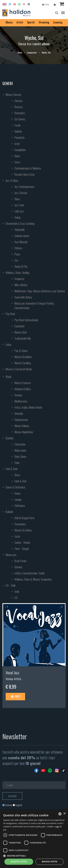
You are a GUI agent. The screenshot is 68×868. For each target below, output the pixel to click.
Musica (9, 22)
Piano (17, 254)
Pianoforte (20, 138)
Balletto (18, 131)
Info (15, 696)
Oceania (18, 395)
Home (20, 53)
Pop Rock (10, 314)
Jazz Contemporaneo (24, 187)
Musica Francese (23, 383)
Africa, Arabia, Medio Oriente (28, 407)
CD (16, 598)
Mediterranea (21, 401)
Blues (17, 199)
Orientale (19, 413)
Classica (18, 101)
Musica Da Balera (23, 530)
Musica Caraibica (23, 363)
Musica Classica (13, 95)
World (8, 377)
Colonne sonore (22, 236)
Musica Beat (21, 332)
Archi (17, 144)
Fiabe (17, 463)
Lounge (18, 499)
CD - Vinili (10, 585)
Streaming (44, 22)
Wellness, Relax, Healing (17, 273)
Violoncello (20, 230)
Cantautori (19, 326)
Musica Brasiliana (23, 357)
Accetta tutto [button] (19, 862)
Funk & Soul (11, 469)
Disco (17, 475)
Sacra (17, 162)
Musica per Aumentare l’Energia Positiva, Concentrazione (34, 306)
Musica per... (11, 555)
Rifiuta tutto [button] (50, 862)
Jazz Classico (21, 193)
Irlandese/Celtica (23, 389)
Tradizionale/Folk (23, 338)
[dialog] (34, 839)
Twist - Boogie (22, 549)
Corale (17, 125)
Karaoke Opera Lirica (24, 174)
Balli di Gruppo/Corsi (24, 518)
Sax (16, 260)
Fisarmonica (20, 524)
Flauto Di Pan (21, 266)
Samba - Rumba (22, 542)
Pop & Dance (21, 351)
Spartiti (31, 22)
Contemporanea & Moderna (28, 168)
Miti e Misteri (21, 285)
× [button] (64, 814)
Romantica (20, 113)
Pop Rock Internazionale (26, 320)
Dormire (18, 567)
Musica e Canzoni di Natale (19, 369)
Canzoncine (20, 444)
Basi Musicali (21, 242)
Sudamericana (21, 420)
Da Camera (20, 119)
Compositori (32, 53)
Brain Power (20, 561)
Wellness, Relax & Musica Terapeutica (33, 579)
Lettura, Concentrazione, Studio (30, 573)
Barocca (18, 107)
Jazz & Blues (12, 180)
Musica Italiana (22, 426)
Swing (17, 217)
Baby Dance (20, 456)
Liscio (17, 536)
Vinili (17, 592)
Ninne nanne (20, 450)
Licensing (58, 22)
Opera (17, 156)
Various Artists (14, 679)
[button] (34, 856)
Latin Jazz (19, 211)
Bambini (9, 438)
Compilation (20, 150)
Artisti (20, 22)
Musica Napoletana (24, 432)
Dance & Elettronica (15, 487)
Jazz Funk (19, 205)
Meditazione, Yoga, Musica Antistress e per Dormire (40, 291)
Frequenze (19, 279)
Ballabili (9, 512)
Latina (8, 344)
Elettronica (20, 506)
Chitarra (18, 248)
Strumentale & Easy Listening (20, 223)
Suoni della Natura (23, 297)
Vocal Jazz (12, 672)
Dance (17, 493)
